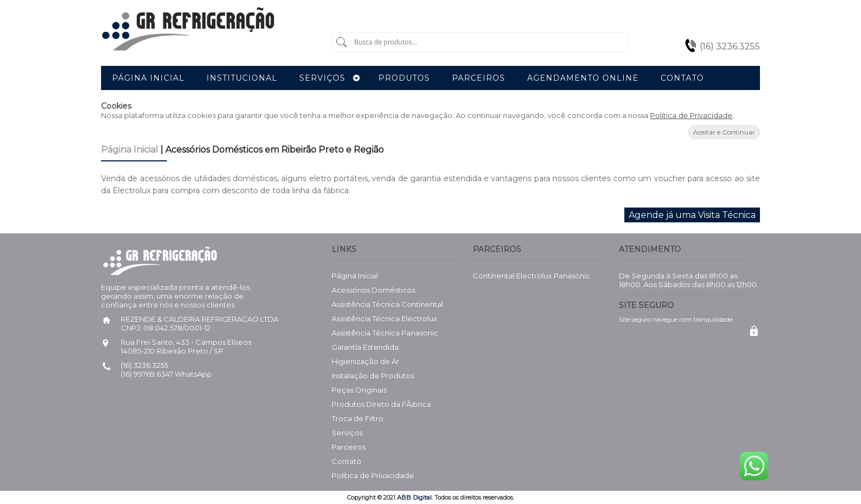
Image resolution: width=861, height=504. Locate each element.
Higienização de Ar (365, 361)
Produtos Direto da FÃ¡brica (381, 404)
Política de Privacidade (691, 115)
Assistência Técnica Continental (387, 304)
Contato (346, 461)
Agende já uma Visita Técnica (692, 215)
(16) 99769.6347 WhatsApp (166, 374)
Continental (494, 276)
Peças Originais (359, 390)
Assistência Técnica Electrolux (384, 318)
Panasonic (572, 276)
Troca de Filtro (357, 418)
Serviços (347, 433)
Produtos (404, 78)
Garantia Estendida (365, 347)
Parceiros (349, 447)
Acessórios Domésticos (373, 290)
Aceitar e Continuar (724, 132)
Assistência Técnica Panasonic (385, 333)
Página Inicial (131, 150)
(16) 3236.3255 (730, 46)
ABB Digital (414, 497)
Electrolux (534, 276)
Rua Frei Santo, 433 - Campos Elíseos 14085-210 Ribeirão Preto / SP (186, 346)
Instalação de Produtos (373, 376)
